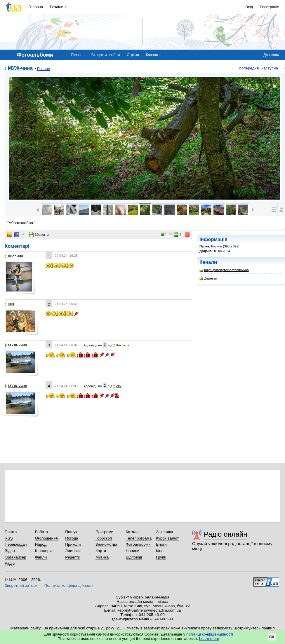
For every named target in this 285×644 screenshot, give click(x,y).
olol (9, 304)
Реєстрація (270, 7)
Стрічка (133, 55)
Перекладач (16, 544)
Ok (272, 637)
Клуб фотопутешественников (224, 270)
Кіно (160, 551)
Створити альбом (106, 55)
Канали (152, 55)
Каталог (133, 532)
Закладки (164, 532)
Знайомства (106, 544)
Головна (36, 7)
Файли (41, 557)
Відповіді (134, 557)
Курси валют (167, 538)
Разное (44, 69)
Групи (161, 557)
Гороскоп (104, 538)
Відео (10, 551)
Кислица (14, 256)
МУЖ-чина (20, 68)
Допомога (271, 55)
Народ (41, 544)
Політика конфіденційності (68, 585)
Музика (102, 557)
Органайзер (15, 557)
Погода (72, 538)
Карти (101, 551)
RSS (9, 538)
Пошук (71, 532)
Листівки (73, 551)
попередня (249, 68)
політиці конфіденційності (210, 634)
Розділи (57, 7)
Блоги (161, 544)
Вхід (249, 7)
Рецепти (73, 557)
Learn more (209, 639)
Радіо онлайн (226, 534)
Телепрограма (139, 538)
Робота (41, 532)
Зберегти (39, 235)
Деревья (208, 279)
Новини (133, 551)
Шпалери (43, 551)
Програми (104, 532)
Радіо (10, 563)
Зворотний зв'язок (21, 585)
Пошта (11, 532)
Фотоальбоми (138, 544)
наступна (270, 68)
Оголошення (46, 538)
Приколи (73, 544)
